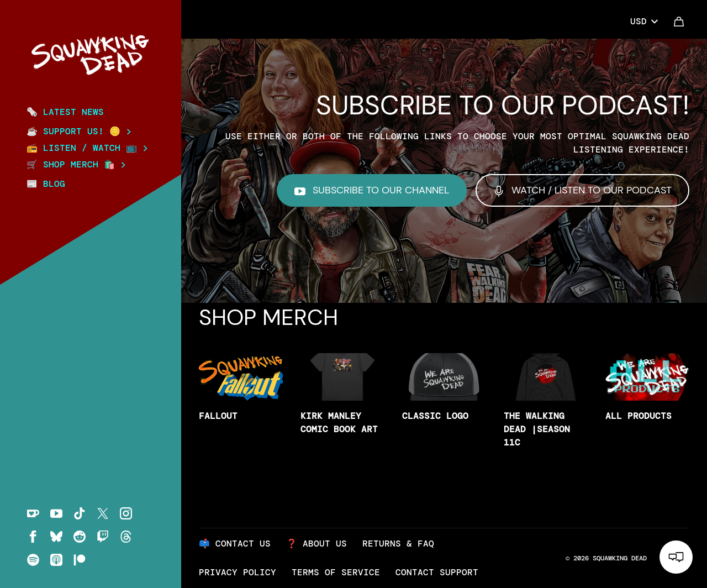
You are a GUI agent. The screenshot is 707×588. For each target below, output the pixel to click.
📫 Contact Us (235, 544)
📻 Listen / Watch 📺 (87, 148)
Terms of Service (336, 572)
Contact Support (437, 572)
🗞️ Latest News (65, 112)
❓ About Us (316, 544)
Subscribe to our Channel (372, 190)
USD (644, 21)
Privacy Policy (238, 572)
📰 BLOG (46, 184)
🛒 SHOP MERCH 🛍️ (76, 165)
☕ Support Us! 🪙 (79, 132)
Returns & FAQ (398, 544)
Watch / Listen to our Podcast (582, 190)
